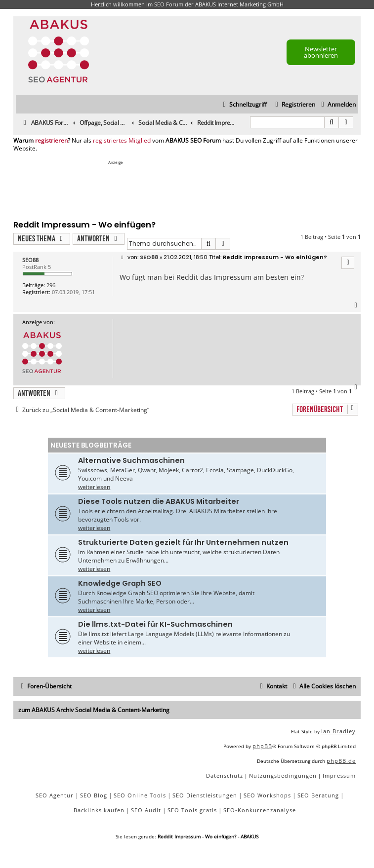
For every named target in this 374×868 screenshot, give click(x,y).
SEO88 (30, 260)
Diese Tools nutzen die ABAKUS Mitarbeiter (159, 501)
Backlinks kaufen (99, 810)
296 (51, 285)
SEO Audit (146, 810)
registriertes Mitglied (122, 141)
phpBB (262, 746)
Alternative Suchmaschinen (131, 460)
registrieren (51, 141)
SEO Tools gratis (192, 810)
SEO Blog (94, 795)
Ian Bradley (338, 731)
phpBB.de (341, 761)
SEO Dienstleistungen (205, 795)
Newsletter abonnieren (321, 52)
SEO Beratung (318, 795)
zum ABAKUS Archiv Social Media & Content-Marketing (94, 710)
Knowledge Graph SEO (120, 583)
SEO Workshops (267, 795)
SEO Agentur (55, 795)
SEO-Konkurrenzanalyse (260, 810)
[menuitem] (337, 105)
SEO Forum (169, 4)
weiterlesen (94, 487)
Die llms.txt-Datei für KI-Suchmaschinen (155, 624)
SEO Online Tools (140, 795)
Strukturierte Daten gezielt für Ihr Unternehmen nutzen (183, 542)
